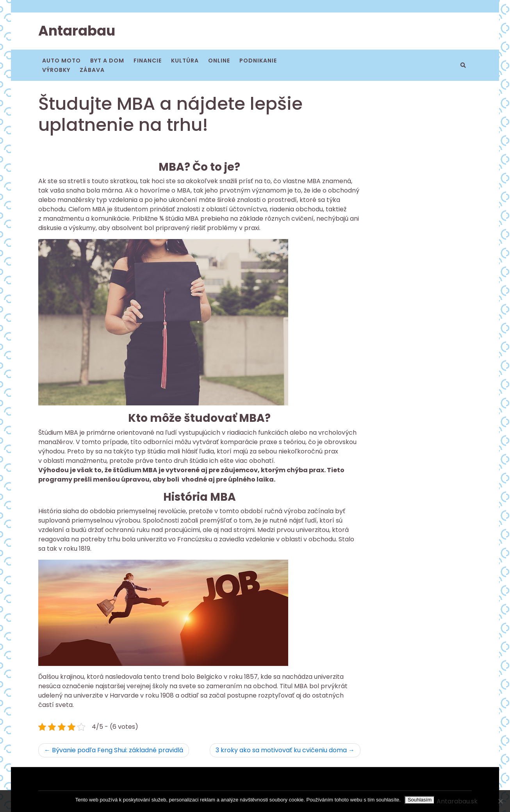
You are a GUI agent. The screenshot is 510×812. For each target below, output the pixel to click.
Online (219, 61)
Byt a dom (107, 61)
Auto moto (62, 61)
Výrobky (56, 70)
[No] (500, 801)
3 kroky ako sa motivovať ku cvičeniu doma (281, 750)
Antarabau (77, 31)
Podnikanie (258, 61)
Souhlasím (420, 800)
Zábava (92, 70)
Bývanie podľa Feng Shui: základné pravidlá (118, 750)
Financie (148, 61)
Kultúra (185, 61)
